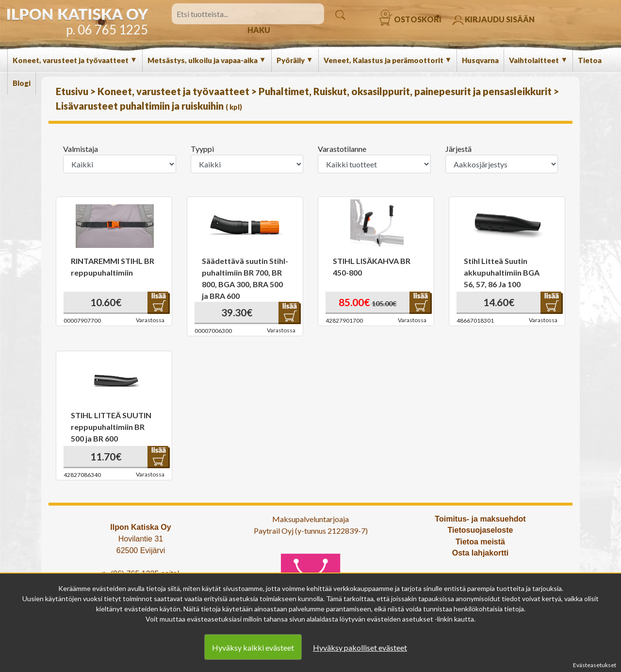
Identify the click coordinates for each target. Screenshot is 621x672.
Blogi (22, 83)
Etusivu (73, 91)
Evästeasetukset (595, 665)
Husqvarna (480, 60)
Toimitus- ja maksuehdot (480, 519)
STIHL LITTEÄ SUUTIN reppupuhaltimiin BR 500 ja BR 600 (111, 427)
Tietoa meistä (480, 542)
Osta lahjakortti (480, 553)
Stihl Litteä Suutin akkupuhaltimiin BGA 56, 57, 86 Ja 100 (502, 272)
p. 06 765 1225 (107, 30)
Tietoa (590, 60)
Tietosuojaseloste (481, 530)
